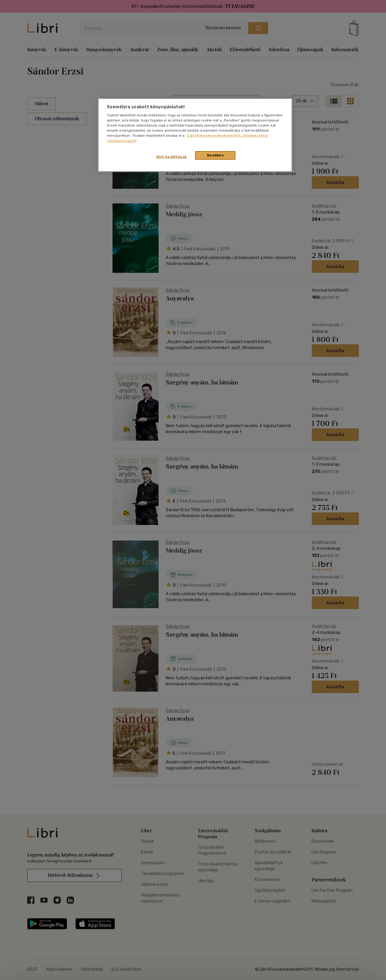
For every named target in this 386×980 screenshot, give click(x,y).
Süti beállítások (172, 157)
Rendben (215, 155)
